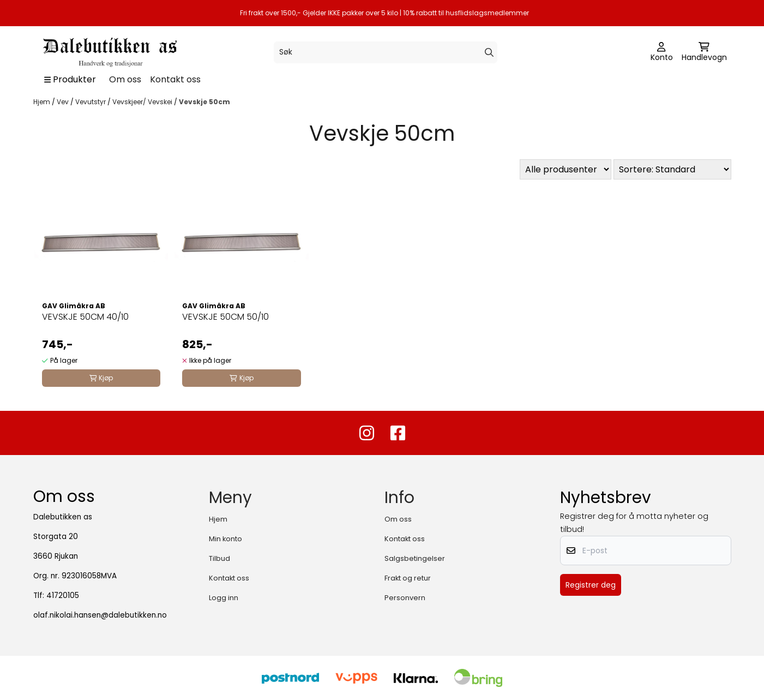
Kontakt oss (175, 79)
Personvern (405, 598)
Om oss (125, 79)
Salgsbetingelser (415, 558)
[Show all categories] (70, 80)
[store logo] (109, 52)
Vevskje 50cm (204, 102)
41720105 (63, 596)
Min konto (225, 539)
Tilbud (219, 558)
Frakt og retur (408, 578)
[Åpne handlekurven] (704, 52)
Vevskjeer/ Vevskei (143, 102)
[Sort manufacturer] (566, 169)
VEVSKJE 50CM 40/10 (85, 317)
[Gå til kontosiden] (662, 52)
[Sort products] (672, 169)
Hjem (43, 102)
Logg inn (224, 598)
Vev (64, 102)
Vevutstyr (91, 102)
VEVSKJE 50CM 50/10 (225, 317)
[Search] (489, 52)
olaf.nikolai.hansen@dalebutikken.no (100, 615)
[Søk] (386, 52)
